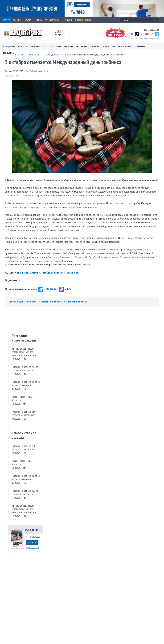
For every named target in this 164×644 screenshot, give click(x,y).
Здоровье (96, 47)
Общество (23, 47)
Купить (32, 542)
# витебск (56, 302)
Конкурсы (140, 47)
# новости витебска (76, 302)
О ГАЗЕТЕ (29, 20)
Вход (146, 29)
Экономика (36, 47)
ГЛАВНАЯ (7, 20)
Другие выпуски (32, 547)
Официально (9, 47)
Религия (85, 47)
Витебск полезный (83, 20)
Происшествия (71, 47)
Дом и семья (109, 47)
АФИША (39, 20)
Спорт (58, 47)
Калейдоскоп (52, 54)
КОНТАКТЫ (68, 20)
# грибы (44, 302)
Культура (48, 47)
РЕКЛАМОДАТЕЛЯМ (53, 20)
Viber (65, 289)
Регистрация (154, 29)
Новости (34, 54)
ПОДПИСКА (17, 20)
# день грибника (27, 302)
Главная (19, 54)
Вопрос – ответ (125, 47)
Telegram (47, 289)
